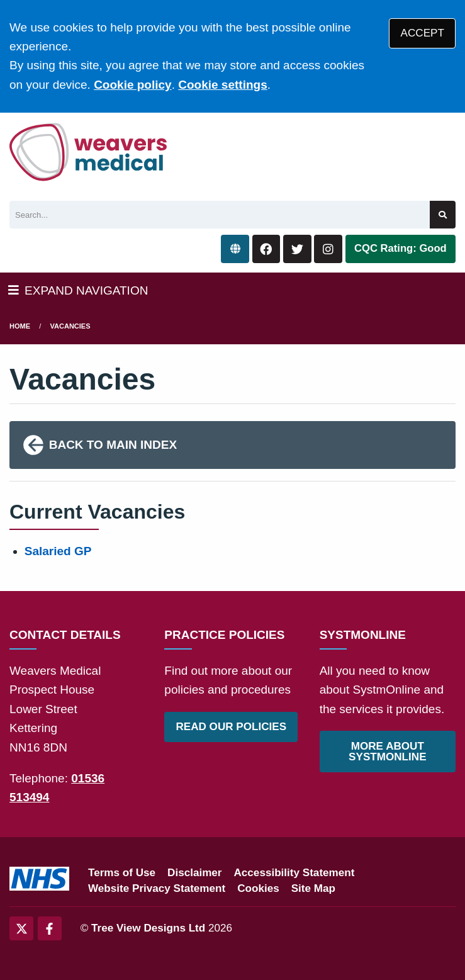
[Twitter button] (297, 249)
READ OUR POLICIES (231, 727)
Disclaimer (194, 873)
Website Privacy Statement (157, 888)
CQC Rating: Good (401, 248)
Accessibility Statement (294, 873)
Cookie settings (222, 85)
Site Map (313, 888)
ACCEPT (423, 33)
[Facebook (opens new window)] (50, 928)
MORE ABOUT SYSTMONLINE (387, 752)
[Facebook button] (266, 249)
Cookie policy (133, 85)
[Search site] (443, 215)
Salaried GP (58, 551)
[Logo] (89, 152)
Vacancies (70, 326)
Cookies (258, 888)
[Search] (220, 215)
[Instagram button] (328, 249)
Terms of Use (122, 873)
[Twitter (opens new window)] (21, 928)
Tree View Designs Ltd (148, 928)
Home (20, 326)
